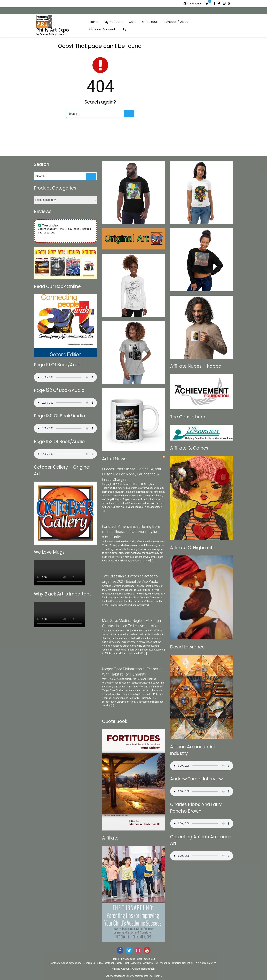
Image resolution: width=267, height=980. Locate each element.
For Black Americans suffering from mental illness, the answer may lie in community (131, 532)
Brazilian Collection (183, 963)
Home (94, 22)
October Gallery (114, 963)
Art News (148, 963)
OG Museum (163, 963)
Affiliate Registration (143, 969)
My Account (194, 4)
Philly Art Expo (53, 30)
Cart (132, 22)
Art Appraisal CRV (206, 963)
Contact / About (178, 22)
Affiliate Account (104, 29)
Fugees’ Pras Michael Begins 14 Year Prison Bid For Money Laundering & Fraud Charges (132, 474)
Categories (75, 963)
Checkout (150, 22)
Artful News (114, 459)
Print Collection (132, 963)
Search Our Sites (93, 963)
